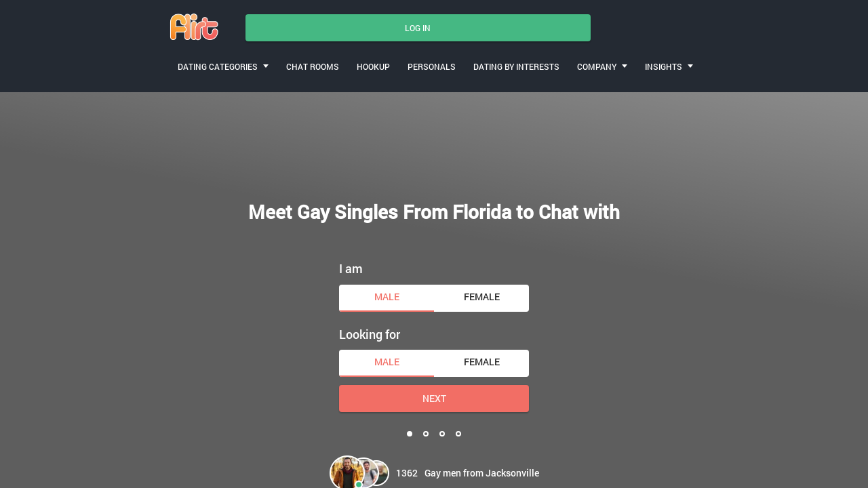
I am (351, 268)
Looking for (370, 334)
